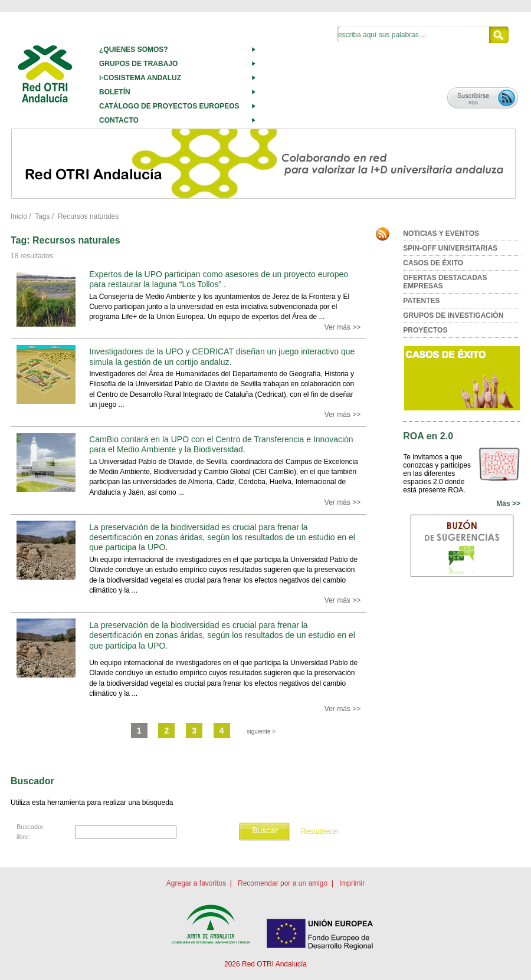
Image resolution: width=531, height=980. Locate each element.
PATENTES (421, 301)
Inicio (19, 216)
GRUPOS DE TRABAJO (138, 64)
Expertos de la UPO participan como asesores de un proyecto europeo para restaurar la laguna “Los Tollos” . (219, 279)
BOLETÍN (115, 92)
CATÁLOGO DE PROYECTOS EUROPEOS (169, 106)
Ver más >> (342, 327)
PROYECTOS (425, 330)
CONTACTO (119, 120)
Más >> (508, 504)
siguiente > (262, 731)
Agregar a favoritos (196, 883)
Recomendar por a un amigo (283, 883)
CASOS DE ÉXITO (433, 263)
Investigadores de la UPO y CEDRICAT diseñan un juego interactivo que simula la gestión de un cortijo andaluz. (222, 356)
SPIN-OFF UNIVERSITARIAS (450, 248)
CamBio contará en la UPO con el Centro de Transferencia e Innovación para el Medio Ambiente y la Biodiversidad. (221, 444)
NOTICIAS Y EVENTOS (441, 234)
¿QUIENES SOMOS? (134, 50)
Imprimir (352, 883)
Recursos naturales (88, 216)
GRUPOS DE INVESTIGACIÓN (453, 315)
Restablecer (320, 831)
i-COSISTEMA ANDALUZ (140, 78)
